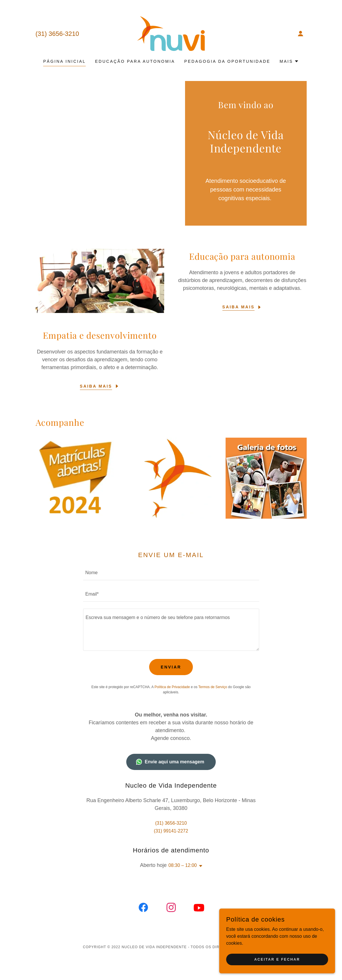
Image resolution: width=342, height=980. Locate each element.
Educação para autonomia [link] (135, 61)
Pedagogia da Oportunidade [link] (227, 61)
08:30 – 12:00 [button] (183, 865)
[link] (171, 33)
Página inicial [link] (64, 61)
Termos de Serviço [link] (213, 687)
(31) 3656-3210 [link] (57, 34)
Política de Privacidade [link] (172, 687)
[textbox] (171, 573)
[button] (301, 34)
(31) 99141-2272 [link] (171, 831)
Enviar (171, 667)
